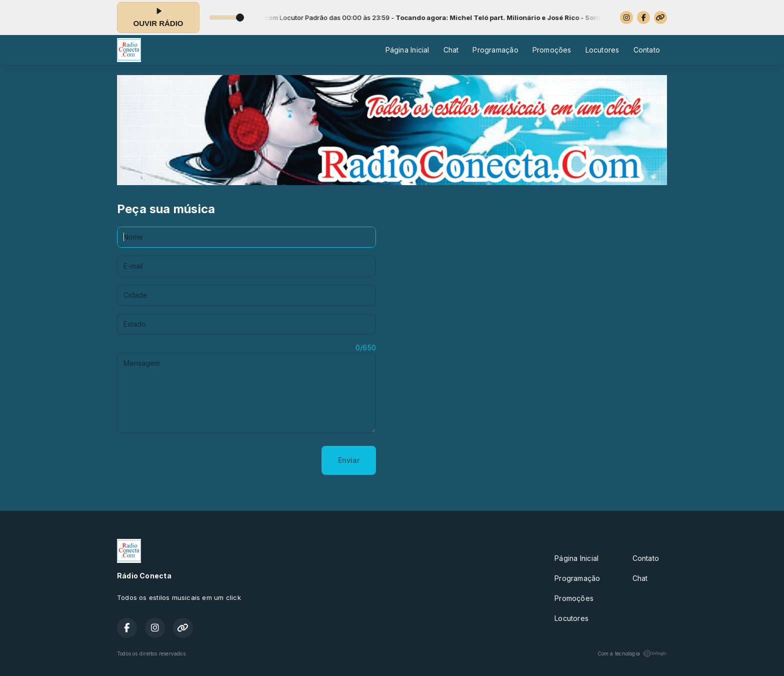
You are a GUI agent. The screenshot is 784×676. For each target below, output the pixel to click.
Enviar (349, 460)
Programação (495, 50)
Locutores (602, 50)
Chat (451, 50)
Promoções (552, 50)
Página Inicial (407, 50)
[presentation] (193, 460)
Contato (647, 50)
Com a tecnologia (632, 653)
